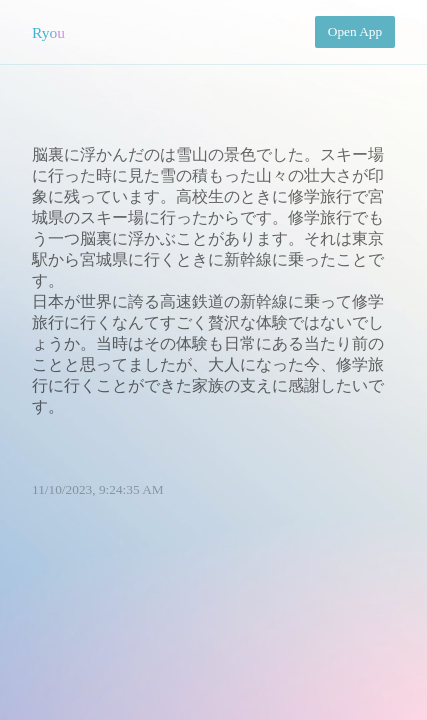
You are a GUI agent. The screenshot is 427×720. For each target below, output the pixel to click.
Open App (355, 31)
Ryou (48, 32)
